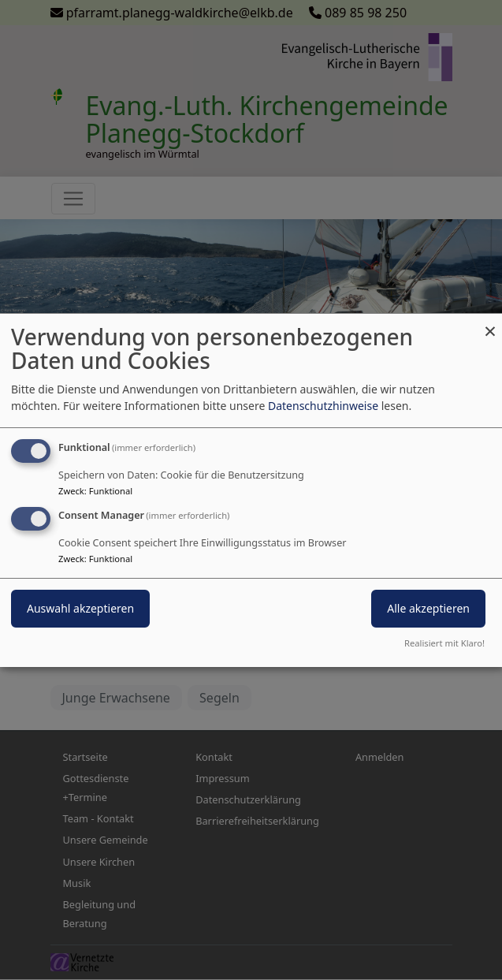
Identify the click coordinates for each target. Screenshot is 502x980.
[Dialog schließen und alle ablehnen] (490, 323)
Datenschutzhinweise (323, 406)
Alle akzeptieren (428, 608)
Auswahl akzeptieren (80, 608)
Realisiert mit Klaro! (444, 643)
